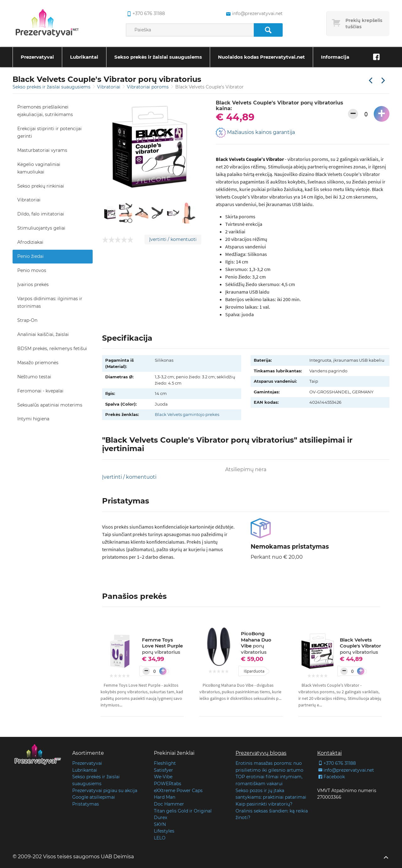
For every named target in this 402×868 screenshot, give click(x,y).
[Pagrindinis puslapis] (47, 24)
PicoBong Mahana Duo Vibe (256, 643)
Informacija (335, 57)
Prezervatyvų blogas (261, 753)
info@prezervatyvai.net (346, 770)
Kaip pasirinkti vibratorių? (264, 804)
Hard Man (165, 797)
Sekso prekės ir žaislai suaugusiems (158, 57)
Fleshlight (165, 763)
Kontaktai (329, 753)
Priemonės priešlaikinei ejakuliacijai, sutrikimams (45, 111)
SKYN (160, 824)
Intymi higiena (33, 419)
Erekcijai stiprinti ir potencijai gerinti (49, 132)
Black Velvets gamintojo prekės (187, 414)
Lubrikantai (84, 57)
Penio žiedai (30, 256)
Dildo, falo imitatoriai (41, 214)
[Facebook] (376, 57)
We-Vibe (163, 777)
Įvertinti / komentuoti (173, 239)
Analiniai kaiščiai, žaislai (43, 334)
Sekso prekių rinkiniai (41, 186)
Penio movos (32, 270)
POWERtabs (168, 784)
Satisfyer (163, 770)
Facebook (331, 777)
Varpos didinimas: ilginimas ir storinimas (50, 302)
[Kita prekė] (383, 81)
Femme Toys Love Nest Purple (162, 646)
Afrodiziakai (30, 242)
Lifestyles (164, 831)
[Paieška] (268, 30)
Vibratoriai (109, 87)
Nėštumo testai (34, 377)
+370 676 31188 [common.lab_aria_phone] (145, 14)
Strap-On (27, 320)
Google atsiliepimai (94, 797)
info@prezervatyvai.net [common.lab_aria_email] (254, 14)
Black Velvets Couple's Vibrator (360, 646)
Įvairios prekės (33, 285)
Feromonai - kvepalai (40, 391)
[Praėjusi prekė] (371, 81)
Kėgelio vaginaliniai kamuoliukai (39, 168)
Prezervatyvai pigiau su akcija (105, 791)
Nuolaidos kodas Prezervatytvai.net (261, 57)
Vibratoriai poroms (148, 87)
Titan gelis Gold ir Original (183, 811)
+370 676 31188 (337, 763)
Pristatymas (86, 804)
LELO (160, 838)
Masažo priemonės (38, 363)
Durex (160, 817)
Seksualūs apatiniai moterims (50, 405)
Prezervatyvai (37, 57)
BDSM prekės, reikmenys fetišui (52, 349)
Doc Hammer (169, 804)
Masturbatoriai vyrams (42, 150)
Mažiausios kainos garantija (255, 133)
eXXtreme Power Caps (178, 791)
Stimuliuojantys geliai (41, 228)
